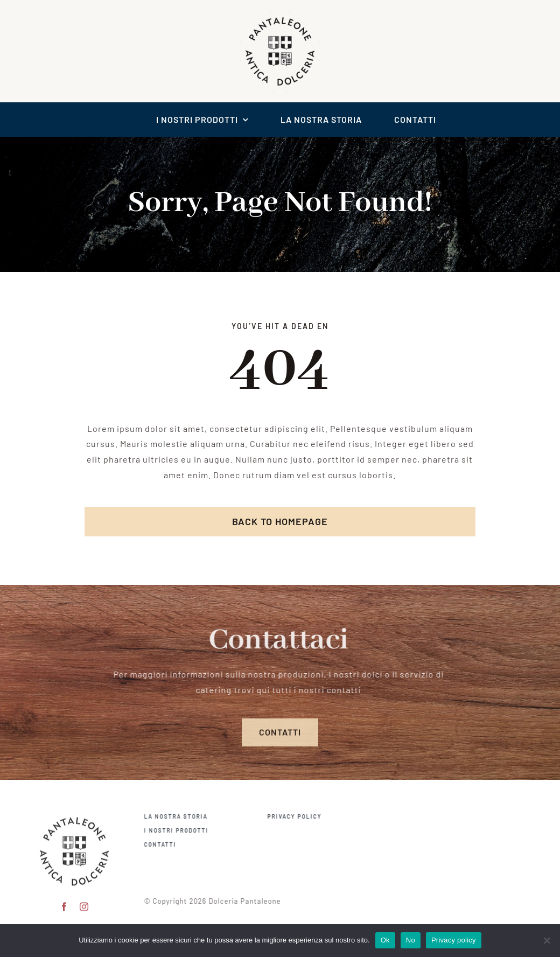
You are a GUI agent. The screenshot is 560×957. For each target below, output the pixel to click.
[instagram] (84, 902)
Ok (385, 940)
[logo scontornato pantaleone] (280, 14)
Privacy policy (454, 940)
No (411, 940)
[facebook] (64, 902)
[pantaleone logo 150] (74, 810)
